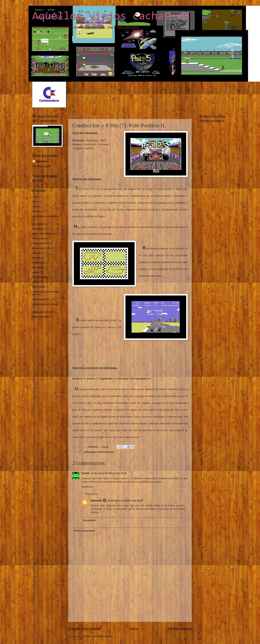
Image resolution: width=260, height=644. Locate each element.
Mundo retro (39, 238)
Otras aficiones (40, 243)
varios (35, 282)
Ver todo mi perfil (41, 166)
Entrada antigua (180, 629)
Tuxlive (85, 473)
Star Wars (38, 267)
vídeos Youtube (41, 317)
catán (35, 197)
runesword (38, 263)
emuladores (39, 224)
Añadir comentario (84, 531)
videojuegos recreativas (45, 304)
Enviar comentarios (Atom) (98, 636)
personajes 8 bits (41, 248)
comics (36, 207)
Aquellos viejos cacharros (111, 17)
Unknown (96, 501)
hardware (37, 229)
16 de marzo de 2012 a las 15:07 (125, 501)
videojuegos (39, 287)
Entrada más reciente (85, 629)
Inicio (134, 629)
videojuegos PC (41, 299)
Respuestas (92, 494)
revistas (36, 258)
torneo (36, 272)
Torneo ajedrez (40, 277)
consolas (37, 211)
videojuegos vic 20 (42, 312)
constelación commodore (46, 216)
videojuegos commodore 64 (99, 452)
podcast (37, 253)
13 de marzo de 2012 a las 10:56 (109, 473)
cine (35, 202)
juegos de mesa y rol (44, 233)
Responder (87, 487)
